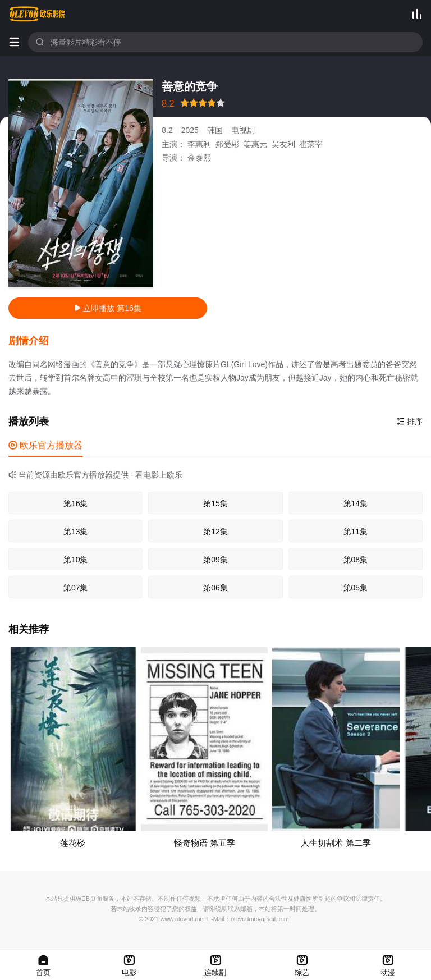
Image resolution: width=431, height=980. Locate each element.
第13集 (76, 532)
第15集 (215, 503)
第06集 (215, 588)
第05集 (356, 588)
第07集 (76, 588)
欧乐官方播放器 (45, 445)
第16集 (76, 503)
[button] (34, 341)
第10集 (76, 560)
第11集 (356, 532)
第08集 (356, 560)
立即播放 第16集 (107, 308)
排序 (410, 422)
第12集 (215, 532)
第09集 (215, 560)
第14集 (356, 503)
